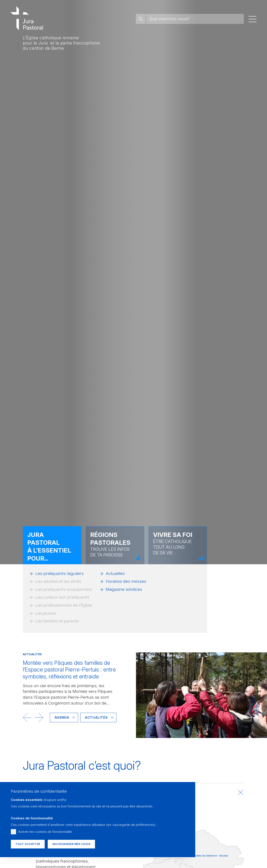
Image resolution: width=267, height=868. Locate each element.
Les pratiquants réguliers (59, 573)
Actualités (115, 573)
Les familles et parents (57, 621)
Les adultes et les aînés (58, 581)
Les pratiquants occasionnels (64, 589)
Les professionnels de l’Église (64, 605)
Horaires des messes (126, 581)
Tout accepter (28, 844)
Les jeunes (46, 613)
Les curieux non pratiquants (62, 597)
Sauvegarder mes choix (71, 844)
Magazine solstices (124, 589)
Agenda (62, 717)
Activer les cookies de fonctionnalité (45, 832)
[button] (27, 718)
